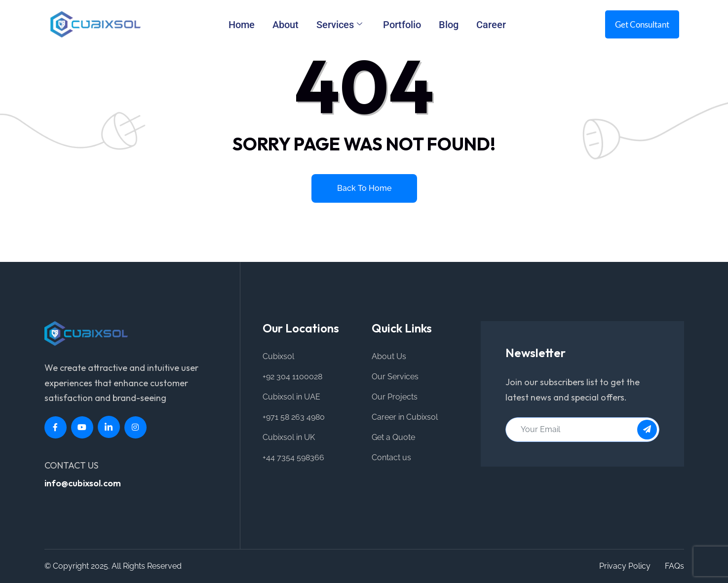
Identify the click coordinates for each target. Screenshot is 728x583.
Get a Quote (393, 437)
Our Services (395, 377)
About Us (389, 356)
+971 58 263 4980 (294, 417)
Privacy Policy (625, 566)
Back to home (364, 188)
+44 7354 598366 (293, 457)
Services (339, 24)
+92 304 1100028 (292, 377)
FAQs (674, 566)
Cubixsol (278, 356)
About (286, 25)
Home (242, 25)
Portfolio (402, 25)
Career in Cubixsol (405, 417)
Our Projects (395, 397)
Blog (449, 25)
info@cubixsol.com (83, 483)
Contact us (391, 457)
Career (491, 25)
